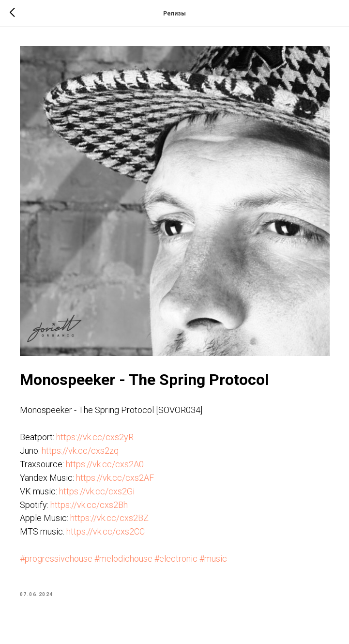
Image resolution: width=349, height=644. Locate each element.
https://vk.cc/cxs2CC (106, 531)
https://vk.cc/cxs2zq (80, 451)
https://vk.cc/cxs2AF (115, 478)
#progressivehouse (56, 559)
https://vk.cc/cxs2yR (95, 437)
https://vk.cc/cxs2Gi (97, 491)
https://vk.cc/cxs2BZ (109, 518)
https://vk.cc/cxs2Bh (89, 505)
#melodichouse (123, 559)
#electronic (176, 559)
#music (213, 559)
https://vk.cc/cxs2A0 (105, 464)
